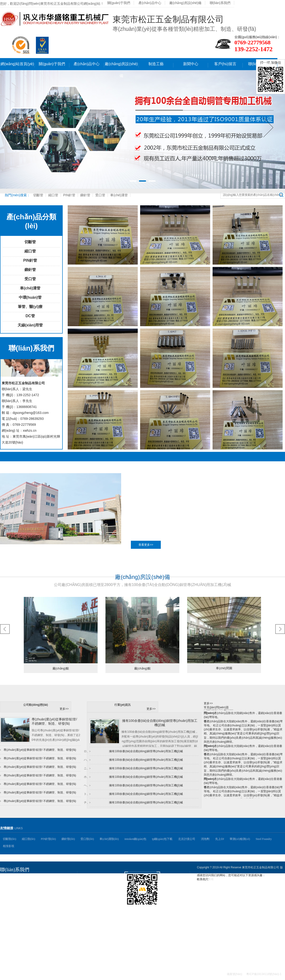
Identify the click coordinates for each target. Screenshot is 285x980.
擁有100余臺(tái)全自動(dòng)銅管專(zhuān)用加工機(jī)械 (146, 751)
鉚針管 (85, 195)
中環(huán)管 (30, 297)
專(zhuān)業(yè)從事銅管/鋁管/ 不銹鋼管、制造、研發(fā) (40, 801)
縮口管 (53, 195)
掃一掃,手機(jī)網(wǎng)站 (149, 910)
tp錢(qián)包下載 (162, 839)
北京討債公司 (187, 839)
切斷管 (38, 195)
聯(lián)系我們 (220, 3)
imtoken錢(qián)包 (135, 839)
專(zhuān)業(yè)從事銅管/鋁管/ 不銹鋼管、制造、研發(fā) (40, 767)
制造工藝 (156, 64)
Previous (17, 128)
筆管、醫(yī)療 (30, 307)
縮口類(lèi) (28, 839)
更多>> (64, 709)
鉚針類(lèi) (68, 839)
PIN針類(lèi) (48, 839)
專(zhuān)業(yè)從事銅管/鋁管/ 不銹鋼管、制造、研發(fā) (40, 792)
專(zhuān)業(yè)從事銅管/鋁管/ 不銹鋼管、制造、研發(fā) (40, 758)
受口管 (100, 195)
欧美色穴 (203, 879)
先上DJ (220, 839)
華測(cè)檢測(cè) (240, 839)
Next (268, 128)
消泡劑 (205, 839)
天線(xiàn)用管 (30, 325)
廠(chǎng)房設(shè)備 (185, 3)
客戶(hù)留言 (225, 64)
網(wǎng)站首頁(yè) (17, 64)
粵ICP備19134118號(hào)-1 (264, 974)
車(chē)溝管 (119, 195)
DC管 (30, 316)
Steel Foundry (264, 839)
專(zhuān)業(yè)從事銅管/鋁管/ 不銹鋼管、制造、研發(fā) (40, 775)
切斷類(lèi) (9, 839)
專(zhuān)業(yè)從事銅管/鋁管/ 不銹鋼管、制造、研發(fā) (40, 784)
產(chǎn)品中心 (150, 3)
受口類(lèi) (87, 839)
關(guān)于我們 (119, 3)
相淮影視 (9, 846)
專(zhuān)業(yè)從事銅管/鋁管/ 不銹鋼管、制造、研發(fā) (40, 750)
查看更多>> (146, 545)
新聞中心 (191, 64)
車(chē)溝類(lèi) (109, 839)
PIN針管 (69, 195)
